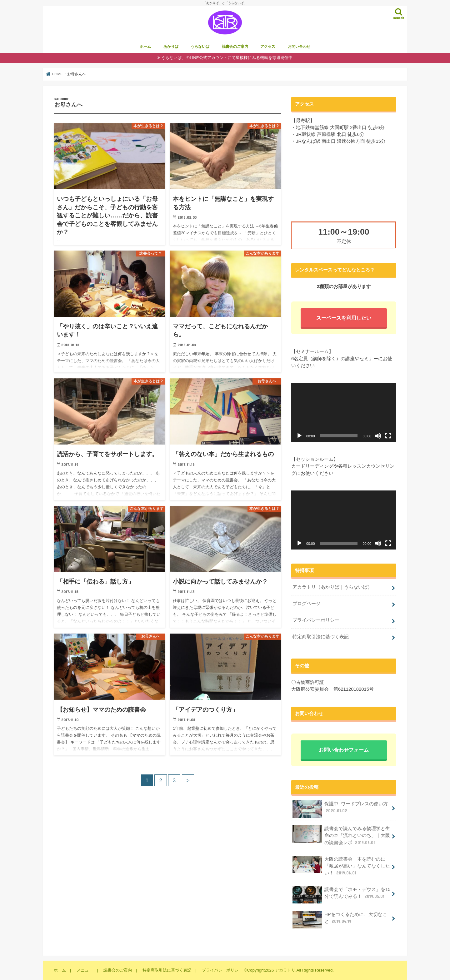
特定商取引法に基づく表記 (321, 637)
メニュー (85, 970)
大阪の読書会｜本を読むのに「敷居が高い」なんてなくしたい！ (341, 866)
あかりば (171, 47)
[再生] (299, 436)
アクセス (268, 47)
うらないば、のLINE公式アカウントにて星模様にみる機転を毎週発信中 (227, 58)
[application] (344, 413)
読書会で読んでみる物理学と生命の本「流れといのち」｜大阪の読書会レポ (341, 835)
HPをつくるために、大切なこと (340, 920)
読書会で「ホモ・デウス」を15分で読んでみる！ (341, 895)
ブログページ (307, 604)
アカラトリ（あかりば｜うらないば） (332, 587)
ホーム (145, 47)
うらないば (200, 47)
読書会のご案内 (235, 47)
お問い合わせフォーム (344, 750)
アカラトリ (285, 970)
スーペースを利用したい (344, 318)
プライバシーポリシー (316, 620)
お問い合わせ (299, 47)
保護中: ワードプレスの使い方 (340, 809)
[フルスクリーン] (388, 436)
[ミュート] (378, 436)
